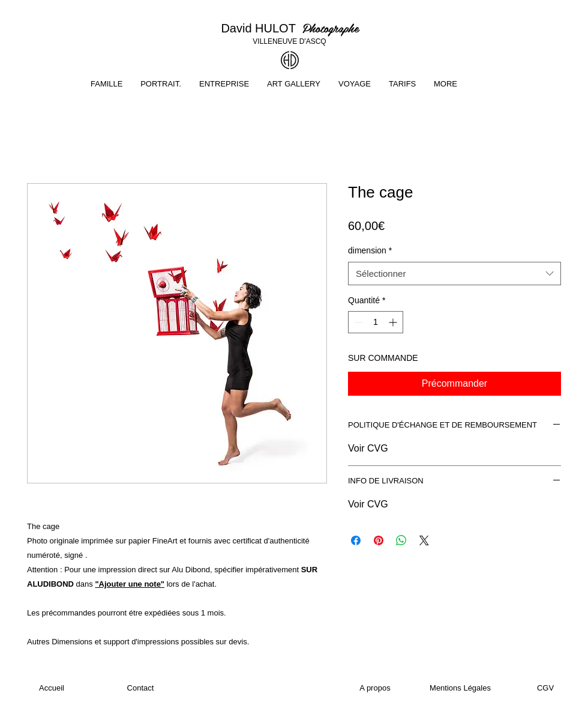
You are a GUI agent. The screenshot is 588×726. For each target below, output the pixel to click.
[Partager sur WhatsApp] (401, 540)
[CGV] (545, 688)
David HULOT (261, 28)
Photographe (331, 28)
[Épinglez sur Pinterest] (379, 540)
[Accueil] (52, 688)
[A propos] (375, 688)
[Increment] (394, 322)
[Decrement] (357, 322)
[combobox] (454, 274)
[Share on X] (424, 540)
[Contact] (140, 688)
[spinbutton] (376, 322)
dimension (370, 250)
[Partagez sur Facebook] (356, 540)
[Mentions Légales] (460, 688)
